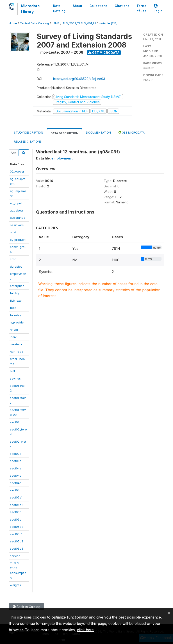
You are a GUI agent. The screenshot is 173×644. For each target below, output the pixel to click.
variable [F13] (108, 23)
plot (13, 371)
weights (15, 585)
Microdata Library (30, 9)
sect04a (16, 468)
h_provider (17, 322)
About (77, 6)
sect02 (15, 422)
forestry (15, 315)
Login (158, 8)
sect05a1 (16, 497)
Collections (98, 6)
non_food (17, 352)
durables (16, 266)
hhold (14, 330)
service (15, 556)
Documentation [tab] (98, 133)
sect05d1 (16, 534)
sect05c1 (16, 519)
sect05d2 (17, 541)
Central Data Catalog (34, 23)
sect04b (16, 476)
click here (85, 630)
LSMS (56, 23)
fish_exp (16, 300)
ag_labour (17, 210)
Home (13, 23)
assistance (18, 218)
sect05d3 (17, 548)
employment (62, 158)
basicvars (17, 225)
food (13, 308)
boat (13, 232)
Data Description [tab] (65, 133)
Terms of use (141, 8)
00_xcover (17, 171)
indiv (13, 337)
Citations (122, 6)
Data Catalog (59, 8)
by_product (18, 240)
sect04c (16, 483)
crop (13, 259)
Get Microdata (104, 53)
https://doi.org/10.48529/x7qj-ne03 (79, 79)
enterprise (17, 286)
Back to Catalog (26, 607)
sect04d (16, 490)
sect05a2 (17, 505)
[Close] (169, 613)
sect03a (16, 454)
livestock (16, 344)
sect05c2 (17, 527)
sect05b (16, 512)
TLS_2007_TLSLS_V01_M (79, 23)
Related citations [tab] (28, 142)
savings (15, 378)
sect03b (16, 461)
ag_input (16, 203)
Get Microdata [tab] (132, 132)
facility (15, 293)
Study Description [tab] (28, 133)
